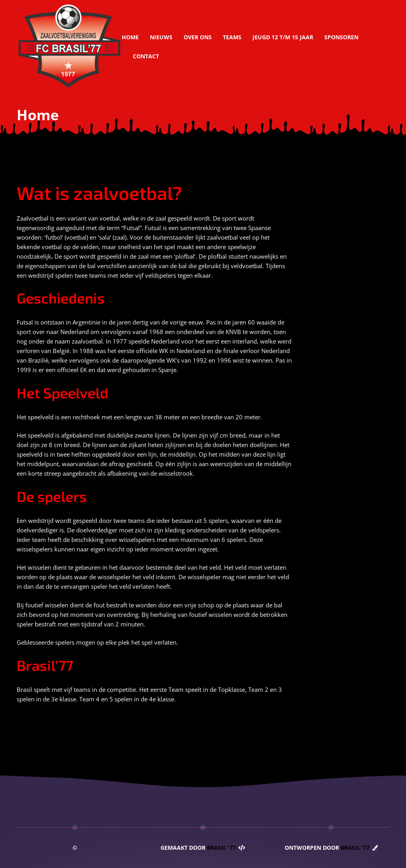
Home (130, 37)
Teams (232, 37)
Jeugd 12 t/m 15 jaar (283, 37)
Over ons (198, 37)
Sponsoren (341, 37)
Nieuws (161, 37)
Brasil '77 (221, 848)
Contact (146, 56)
